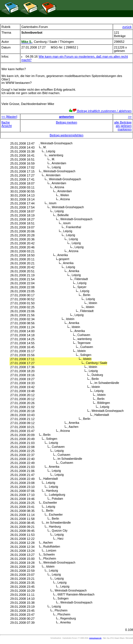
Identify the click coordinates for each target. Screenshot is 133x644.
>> (130, 117)
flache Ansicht (7, 124)
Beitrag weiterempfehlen (67, 135)
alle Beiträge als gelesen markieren (123, 126)
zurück (127, 27)
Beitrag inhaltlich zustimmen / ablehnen (100, 111)
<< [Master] (9, 117)
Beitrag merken (67, 122)
